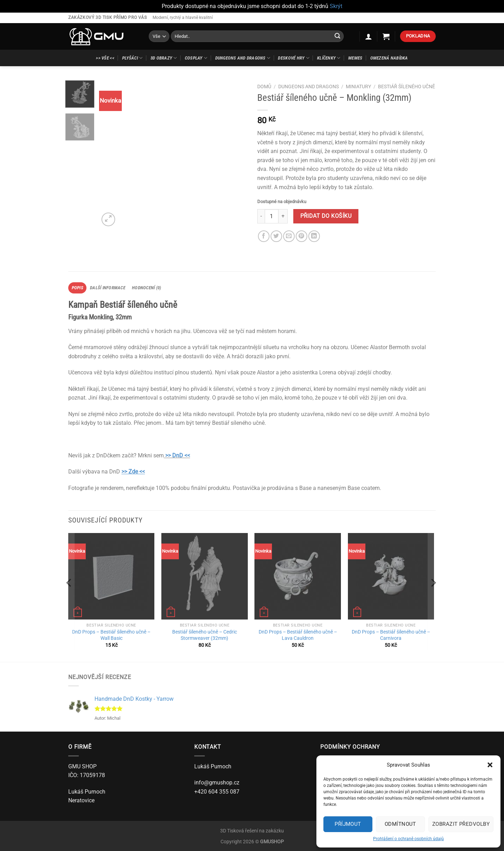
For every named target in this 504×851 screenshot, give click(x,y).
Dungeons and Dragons (243, 58)
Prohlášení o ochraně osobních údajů (408, 839)
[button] (490, 765)
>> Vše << (105, 58)
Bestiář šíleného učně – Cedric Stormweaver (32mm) (205, 635)
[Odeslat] (337, 36)
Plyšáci (132, 58)
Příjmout (348, 824)
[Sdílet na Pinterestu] (302, 236)
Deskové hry (293, 58)
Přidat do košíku (326, 216)
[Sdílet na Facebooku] (264, 236)
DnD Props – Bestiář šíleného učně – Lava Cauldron (298, 635)
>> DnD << (178, 455)
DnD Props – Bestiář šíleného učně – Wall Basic (111, 635)
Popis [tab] (78, 288)
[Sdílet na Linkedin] (314, 236)
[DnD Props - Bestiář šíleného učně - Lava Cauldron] (298, 576)
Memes (355, 58)
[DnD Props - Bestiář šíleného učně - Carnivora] (391, 576)
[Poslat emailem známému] (289, 236)
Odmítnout (400, 824)
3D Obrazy (164, 58)
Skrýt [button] (336, 6)
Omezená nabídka (389, 58)
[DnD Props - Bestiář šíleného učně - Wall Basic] (111, 576)
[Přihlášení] (369, 36)
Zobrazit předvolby (461, 824)
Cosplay (196, 58)
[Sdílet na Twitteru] (276, 236)
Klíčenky (329, 58)
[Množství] (272, 216)
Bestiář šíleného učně (407, 87)
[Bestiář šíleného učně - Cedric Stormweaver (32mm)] (205, 576)
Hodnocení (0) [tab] (146, 288)
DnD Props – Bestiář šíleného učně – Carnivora (391, 635)
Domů (264, 87)
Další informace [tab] (108, 288)
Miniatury (358, 87)
